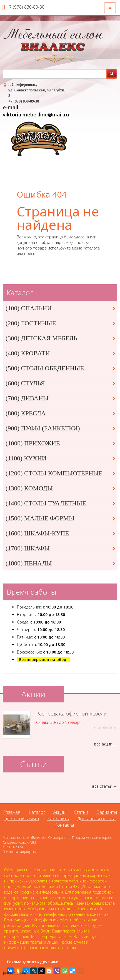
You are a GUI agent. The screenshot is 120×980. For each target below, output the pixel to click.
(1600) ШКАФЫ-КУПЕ (61, 533)
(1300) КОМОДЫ (61, 488)
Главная (12, 812)
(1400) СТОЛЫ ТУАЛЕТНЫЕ (61, 503)
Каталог (37, 812)
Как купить (58, 819)
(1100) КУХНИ (61, 458)
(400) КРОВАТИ (61, 353)
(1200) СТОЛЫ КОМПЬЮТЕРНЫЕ (61, 473)
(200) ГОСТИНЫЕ (61, 323)
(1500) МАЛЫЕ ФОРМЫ (61, 518)
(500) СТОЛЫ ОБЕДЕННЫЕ (61, 368)
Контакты (64, 825)
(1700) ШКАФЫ (61, 548)
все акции (103, 744)
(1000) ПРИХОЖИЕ (61, 443)
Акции (59, 812)
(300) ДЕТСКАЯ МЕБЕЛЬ (61, 338)
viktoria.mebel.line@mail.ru (36, 114)
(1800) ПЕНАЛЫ (61, 563)
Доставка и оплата (96, 819)
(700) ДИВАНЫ (61, 398)
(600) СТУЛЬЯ (61, 383)
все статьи (102, 786)
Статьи (81, 812)
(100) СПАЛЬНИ (61, 308)
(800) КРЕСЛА (61, 413)
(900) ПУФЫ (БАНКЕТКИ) (61, 428)
